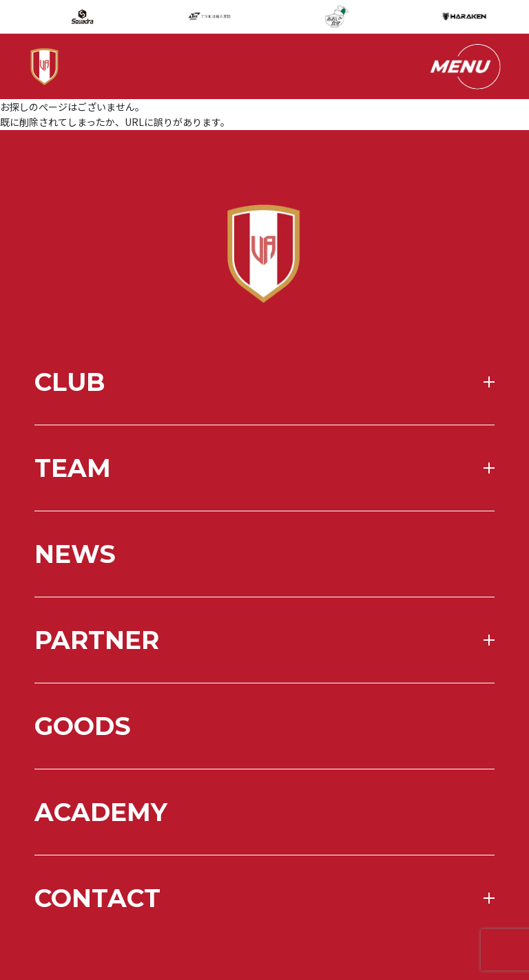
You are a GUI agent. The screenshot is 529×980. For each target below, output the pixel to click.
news (75, 593)
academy (101, 851)
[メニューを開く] (464, 66)
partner (97, 679)
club (70, 421)
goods (83, 765)
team (73, 507)
